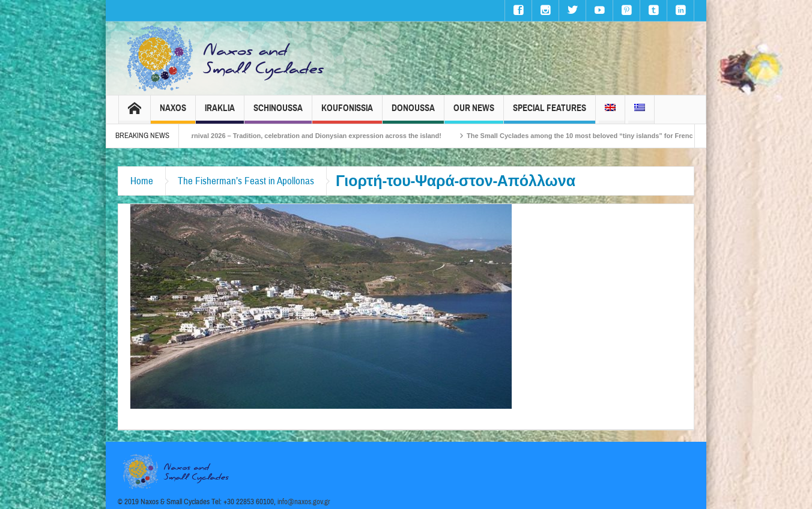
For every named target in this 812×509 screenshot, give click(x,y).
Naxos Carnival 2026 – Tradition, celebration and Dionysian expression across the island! (309, 136)
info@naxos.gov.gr (304, 502)
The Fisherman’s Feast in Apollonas (246, 181)
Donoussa (413, 113)
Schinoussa (278, 113)
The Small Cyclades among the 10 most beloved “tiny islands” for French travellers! (607, 136)
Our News (474, 113)
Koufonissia (347, 113)
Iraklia (220, 113)
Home (142, 181)
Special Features (550, 113)
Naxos (173, 113)
